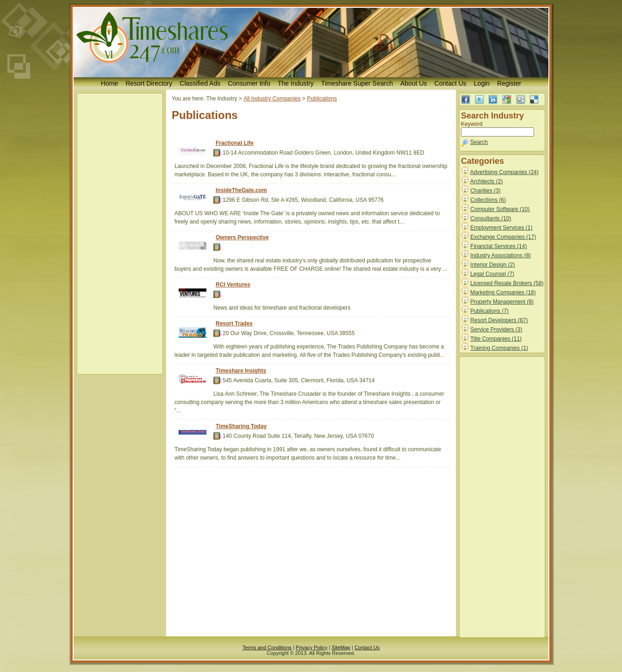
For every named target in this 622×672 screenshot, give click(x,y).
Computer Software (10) (500, 209)
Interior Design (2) (492, 265)
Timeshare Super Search (357, 83)
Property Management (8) (502, 302)
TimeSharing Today (241, 426)
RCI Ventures (233, 285)
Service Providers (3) (496, 330)
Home (109, 83)
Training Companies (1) (499, 348)
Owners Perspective (242, 237)
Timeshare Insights (241, 371)
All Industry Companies (272, 99)
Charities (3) (485, 191)
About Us (414, 83)
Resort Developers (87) (499, 320)
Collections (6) (488, 200)
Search (479, 142)
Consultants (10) (491, 218)
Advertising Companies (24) (504, 172)
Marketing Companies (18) (503, 292)
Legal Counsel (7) (492, 274)
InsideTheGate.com (241, 190)
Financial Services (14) (498, 246)
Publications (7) (489, 311)
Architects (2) (487, 181)
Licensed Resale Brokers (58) (507, 283)
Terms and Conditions (267, 647)
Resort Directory (149, 83)
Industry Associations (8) (501, 255)
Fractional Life (235, 143)
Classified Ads (200, 83)
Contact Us (451, 83)
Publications (322, 99)
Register (509, 83)
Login (482, 83)
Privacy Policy (311, 647)
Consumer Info (249, 83)
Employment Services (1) (501, 228)
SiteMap (341, 647)
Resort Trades (234, 324)
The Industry (296, 83)
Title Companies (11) (496, 339)
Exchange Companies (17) (503, 237)
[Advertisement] (120, 234)
